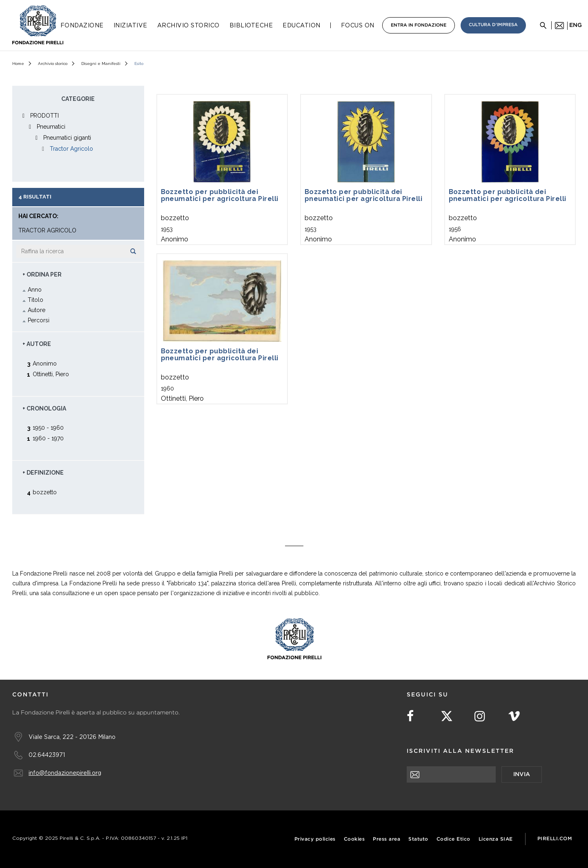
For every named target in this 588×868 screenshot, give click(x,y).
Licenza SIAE (496, 839)
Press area (386, 839)
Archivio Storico (188, 25)
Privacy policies (315, 839)
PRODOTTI (45, 116)
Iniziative (130, 25)
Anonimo (45, 363)
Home (18, 64)
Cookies (354, 839)
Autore (37, 310)
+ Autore (37, 344)
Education (302, 25)
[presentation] (469, 799)
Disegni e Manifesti (101, 64)
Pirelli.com (555, 839)
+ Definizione (43, 473)
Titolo (36, 300)
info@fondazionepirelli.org (65, 773)
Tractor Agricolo (71, 149)
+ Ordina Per (42, 274)
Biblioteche (251, 25)
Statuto (418, 839)
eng (576, 25)
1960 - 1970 (48, 438)
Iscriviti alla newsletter (460, 751)
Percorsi (39, 320)
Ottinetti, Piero (51, 374)
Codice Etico (453, 839)
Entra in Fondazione (419, 25)
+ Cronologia (44, 408)
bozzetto (45, 492)
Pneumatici (51, 127)
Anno (35, 290)
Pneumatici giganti (67, 138)
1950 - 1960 (48, 427)
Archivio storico (53, 64)
